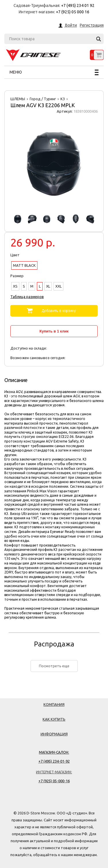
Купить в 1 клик (54, 331)
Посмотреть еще (54, 666)
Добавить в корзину (59, 311)
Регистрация (92, 25)
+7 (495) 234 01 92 (78, 6)
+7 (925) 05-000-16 (54, 781)
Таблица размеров (27, 297)
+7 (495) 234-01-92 (54, 761)
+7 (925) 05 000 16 (73, 12)
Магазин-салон (54, 752)
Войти (71, 25)
